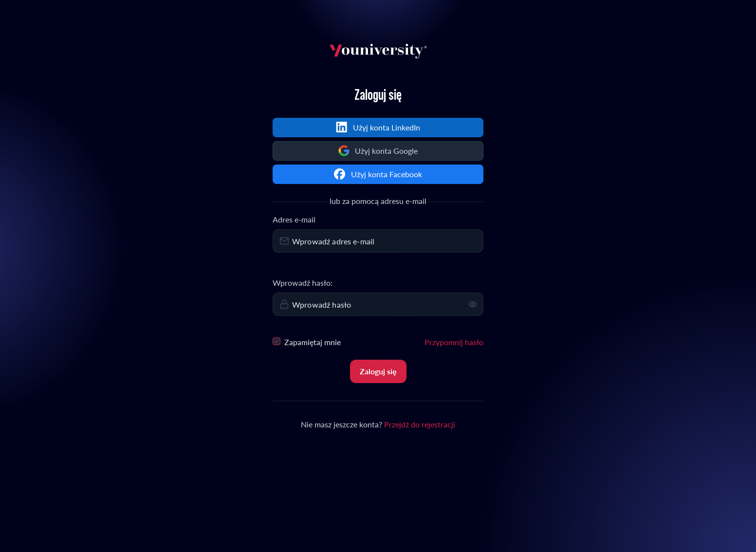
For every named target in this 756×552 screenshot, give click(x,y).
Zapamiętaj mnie (307, 341)
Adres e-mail (294, 219)
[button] (473, 304)
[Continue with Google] (378, 151)
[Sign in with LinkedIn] (378, 128)
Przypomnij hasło (454, 342)
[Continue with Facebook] (378, 174)
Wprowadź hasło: (303, 283)
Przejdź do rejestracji (420, 424)
